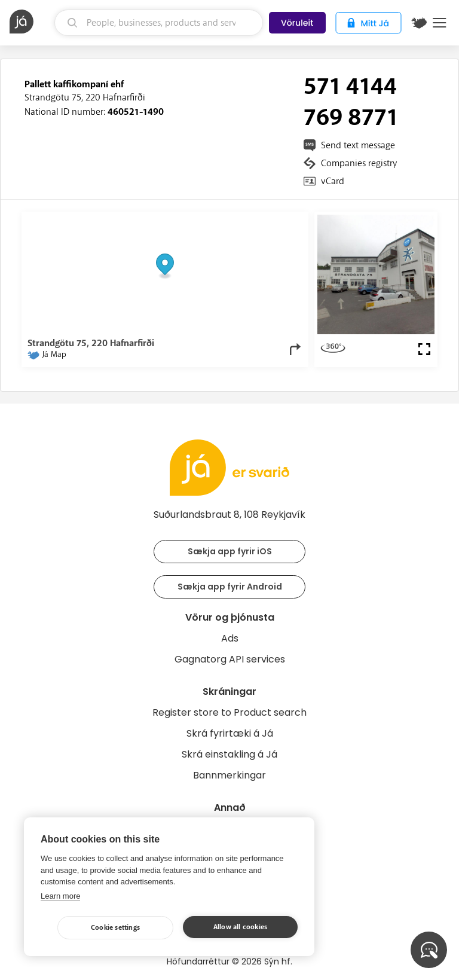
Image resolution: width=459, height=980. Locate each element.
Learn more (60, 896)
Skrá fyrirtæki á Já (230, 733)
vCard (333, 181)
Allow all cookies (240, 927)
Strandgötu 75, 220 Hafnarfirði (85, 97)
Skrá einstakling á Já (229, 754)
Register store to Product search (229, 712)
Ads (230, 638)
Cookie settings (115, 928)
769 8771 (351, 118)
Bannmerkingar (229, 775)
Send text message (358, 145)
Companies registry (359, 163)
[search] (159, 23)
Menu (440, 23)
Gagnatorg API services (230, 659)
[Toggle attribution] (292, 228)
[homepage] (30, 22)
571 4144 (350, 87)
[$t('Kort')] (419, 23)
